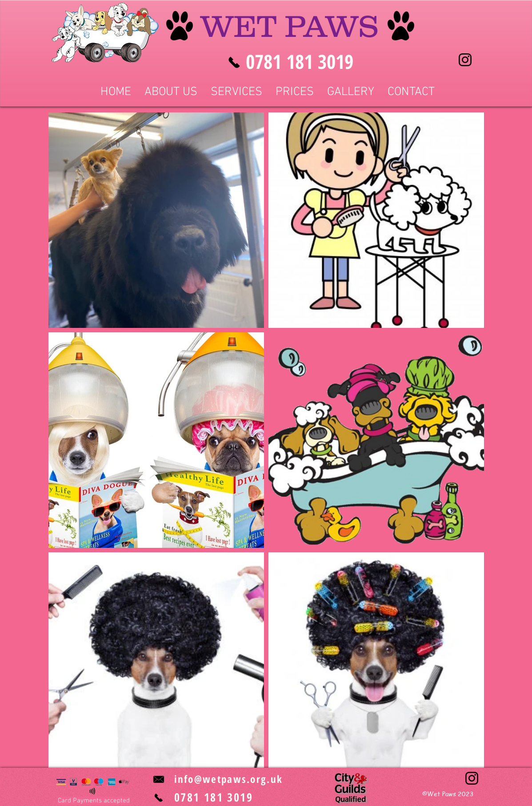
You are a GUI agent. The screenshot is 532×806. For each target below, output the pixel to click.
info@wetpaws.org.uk (229, 779)
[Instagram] (465, 60)
